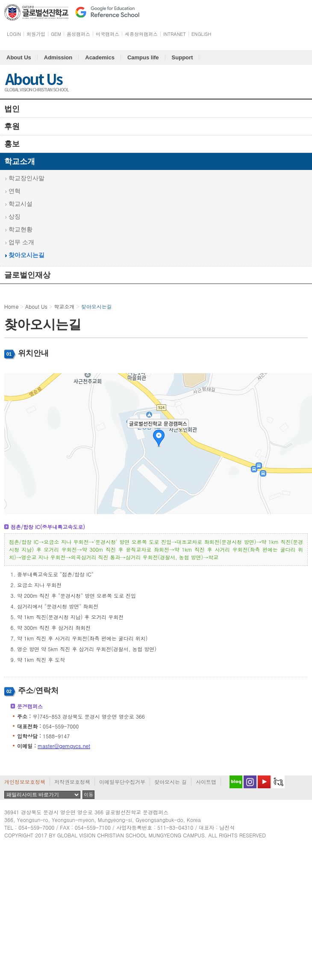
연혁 (15, 191)
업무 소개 (21, 242)
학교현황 (21, 230)
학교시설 (21, 204)
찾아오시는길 (26, 255)
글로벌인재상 (27, 275)
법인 (12, 109)
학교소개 (20, 161)
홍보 (12, 144)
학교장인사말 (26, 178)
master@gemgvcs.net (64, 746)
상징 (15, 217)
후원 (12, 126)
